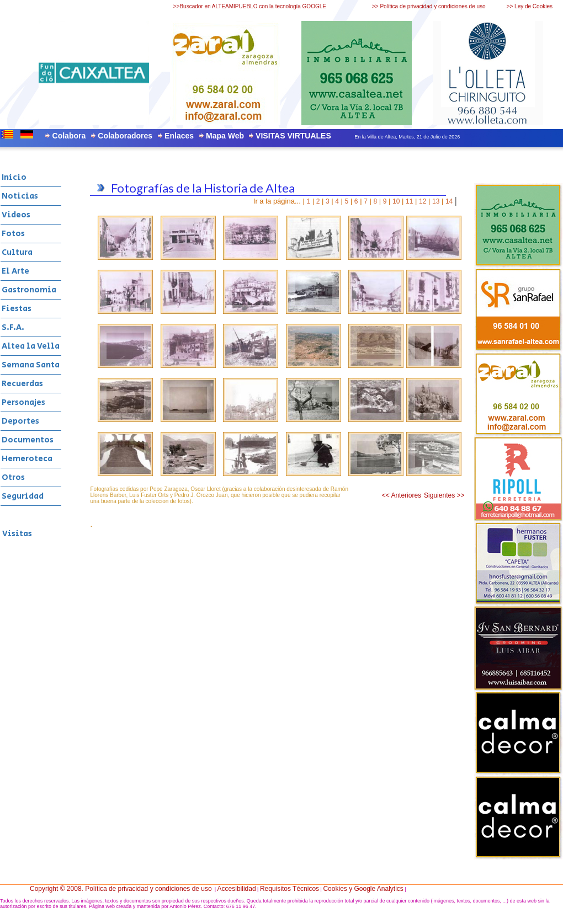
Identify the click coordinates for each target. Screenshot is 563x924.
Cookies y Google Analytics (363, 889)
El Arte (15, 271)
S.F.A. (13, 327)
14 (449, 201)
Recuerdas (22, 384)
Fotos (13, 234)
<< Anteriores (402, 495)
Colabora (69, 136)
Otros (13, 477)
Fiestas (17, 309)
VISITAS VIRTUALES (293, 136)
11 (409, 201)
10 (396, 201)
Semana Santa (31, 365)
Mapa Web (225, 136)
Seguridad (23, 496)
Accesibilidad (237, 889)
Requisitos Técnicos (290, 889)
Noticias (20, 196)
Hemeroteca (27, 459)
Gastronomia (29, 290)
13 (436, 201)
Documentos (28, 440)
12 (423, 201)
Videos (16, 215)
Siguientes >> (444, 495)
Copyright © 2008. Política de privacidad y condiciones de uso (121, 889)
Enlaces (179, 136)
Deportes (20, 421)
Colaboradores (125, 136)
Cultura (17, 252)
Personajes (23, 402)
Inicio (14, 177)
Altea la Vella (31, 346)
